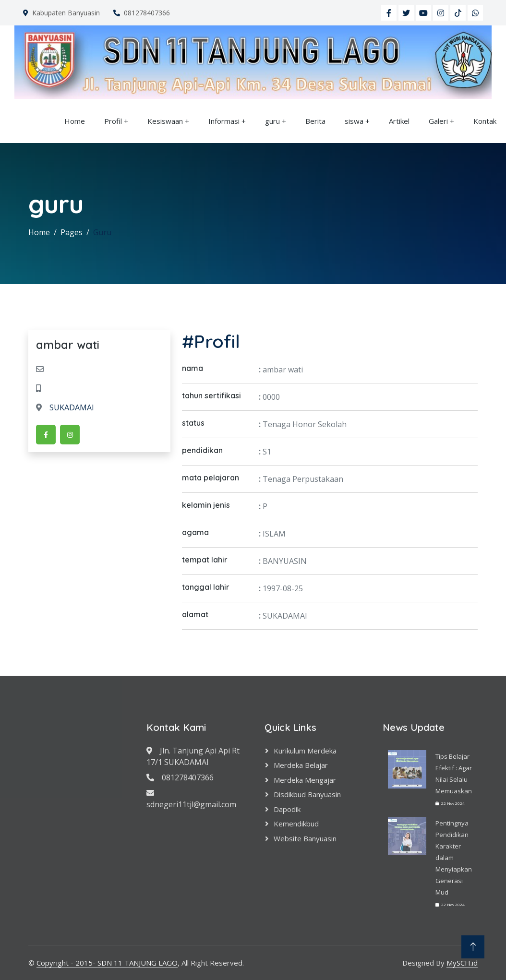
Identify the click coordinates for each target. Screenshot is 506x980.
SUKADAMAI (65, 407)
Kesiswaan (165, 121)
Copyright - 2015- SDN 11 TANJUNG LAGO (107, 963)
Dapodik (287, 809)
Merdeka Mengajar (305, 780)
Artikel (399, 121)
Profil (113, 121)
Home (75, 121)
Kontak (485, 121)
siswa (354, 121)
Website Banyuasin (305, 838)
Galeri (438, 121)
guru (272, 121)
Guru (102, 232)
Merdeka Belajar (301, 765)
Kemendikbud (296, 824)
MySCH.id (462, 963)
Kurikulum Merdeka (305, 751)
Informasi (224, 121)
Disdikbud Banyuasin (307, 794)
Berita (315, 121)
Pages (72, 232)
